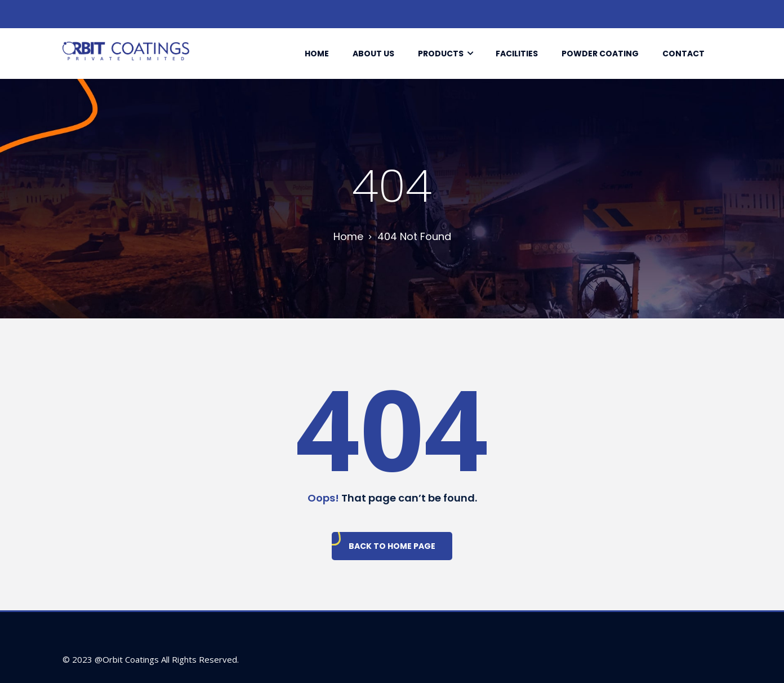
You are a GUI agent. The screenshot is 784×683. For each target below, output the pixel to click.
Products (441, 54)
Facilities (517, 54)
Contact (683, 54)
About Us (373, 54)
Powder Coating (600, 54)
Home (317, 54)
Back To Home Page (392, 546)
